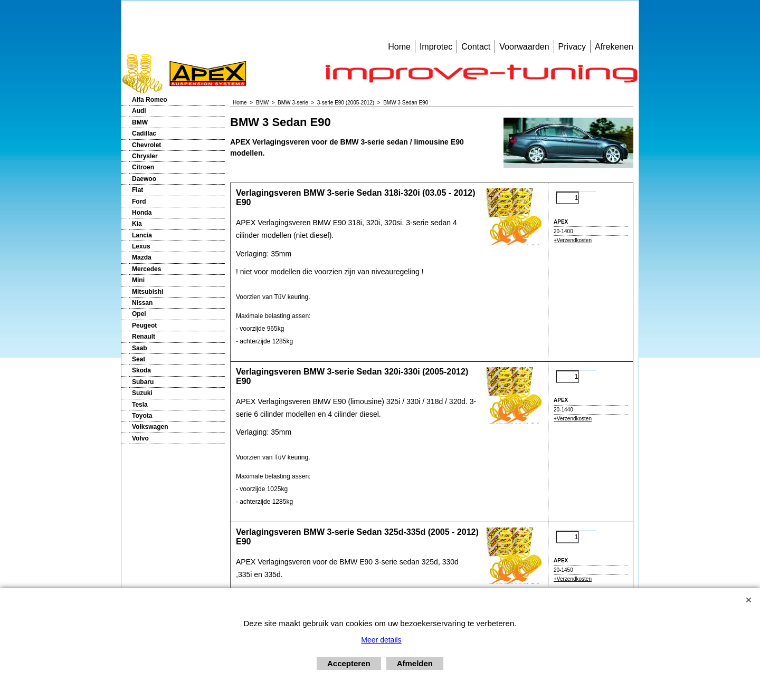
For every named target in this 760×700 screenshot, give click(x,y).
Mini (138, 280)
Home (399, 47)
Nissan (142, 303)
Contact (476, 47)
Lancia (142, 235)
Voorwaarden (524, 47)
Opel (139, 314)
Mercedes (146, 269)
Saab (140, 348)
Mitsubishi (148, 292)
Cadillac (144, 133)
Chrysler (145, 156)
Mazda (142, 257)
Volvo (140, 438)
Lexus (141, 246)
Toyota (142, 416)
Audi (139, 111)
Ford (139, 202)
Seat (139, 359)
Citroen (143, 167)
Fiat (137, 190)
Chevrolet (146, 145)
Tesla (140, 405)
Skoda (141, 370)
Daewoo (144, 179)
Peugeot (144, 325)
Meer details (381, 640)
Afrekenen (614, 47)
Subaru (143, 382)
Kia (137, 224)
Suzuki (142, 393)
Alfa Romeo (150, 100)
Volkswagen (150, 427)
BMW (140, 122)
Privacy (572, 47)
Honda (142, 213)
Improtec (436, 47)
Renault (144, 337)
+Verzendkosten (573, 240)
